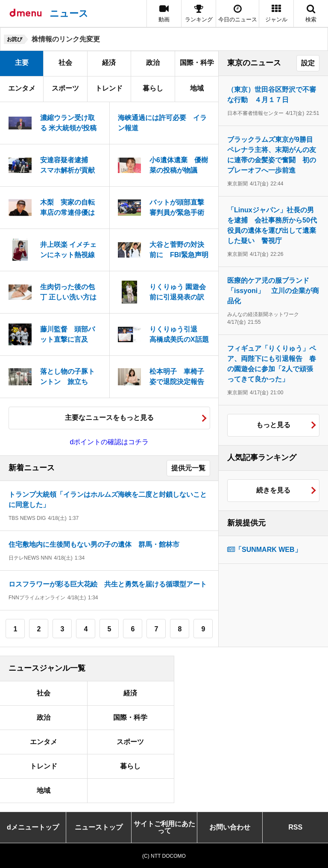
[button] (276, 13)
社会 (65, 63)
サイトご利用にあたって (164, 827)
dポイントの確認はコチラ (110, 442)
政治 (153, 63)
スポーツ (65, 88)
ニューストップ (99, 827)
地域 (197, 88)
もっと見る (273, 425)
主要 (22, 63)
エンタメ (22, 88)
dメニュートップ (33, 827)
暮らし (153, 88)
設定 (308, 63)
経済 (109, 63)
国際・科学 (197, 63)
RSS (295, 827)
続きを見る (273, 490)
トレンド (109, 88)
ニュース (69, 13)
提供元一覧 (188, 468)
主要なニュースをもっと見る (109, 418)
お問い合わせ (230, 827)
